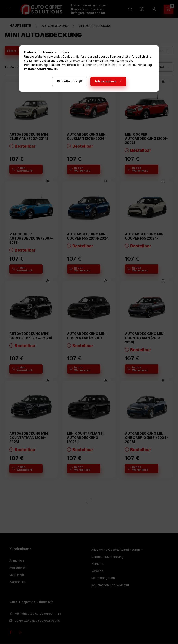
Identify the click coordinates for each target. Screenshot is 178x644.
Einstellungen (67, 81)
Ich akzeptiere (106, 81)
